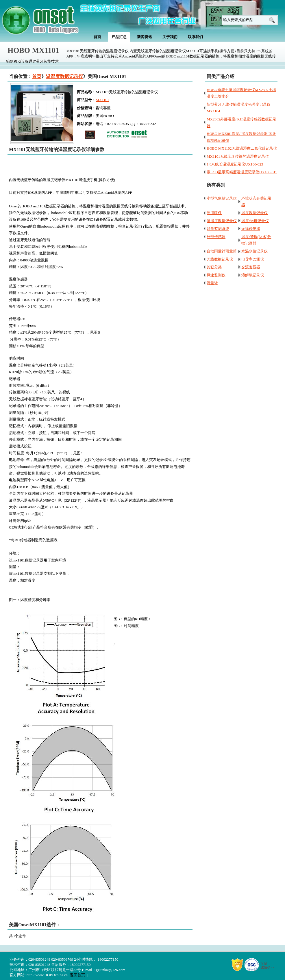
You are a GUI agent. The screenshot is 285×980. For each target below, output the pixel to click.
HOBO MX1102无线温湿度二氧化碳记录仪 (242, 148)
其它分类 (214, 267)
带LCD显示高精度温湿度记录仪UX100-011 (242, 172)
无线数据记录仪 (220, 259)
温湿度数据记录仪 (64, 76)
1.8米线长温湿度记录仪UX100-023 (235, 164)
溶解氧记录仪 (253, 275)
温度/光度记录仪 (255, 221)
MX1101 (102, 100)
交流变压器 (251, 267)
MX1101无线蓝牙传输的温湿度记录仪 (238, 156)
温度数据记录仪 (255, 213)
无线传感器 (251, 229)
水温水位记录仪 (255, 251)
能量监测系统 (218, 229)
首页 (37, 76)
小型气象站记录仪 (222, 198)
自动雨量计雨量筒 (222, 251)
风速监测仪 (216, 275)
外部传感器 (216, 237)
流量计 (212, 283)
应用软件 (214, 213)
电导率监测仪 (253, 259)
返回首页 (77, 975)
